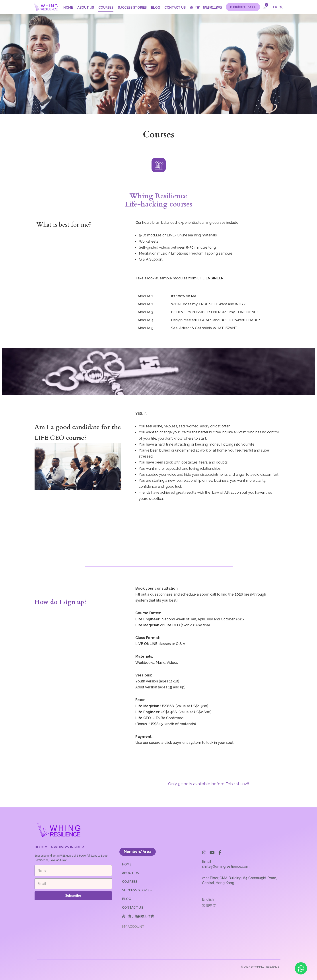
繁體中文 (209, 905)
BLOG (156, 8)
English (208, 899)
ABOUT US (86, 8)
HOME (68, 8)
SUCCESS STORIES (132, 8)
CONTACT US (175, 8)
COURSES (106, 8)
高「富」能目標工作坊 (206, 8)
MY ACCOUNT (133, 926)
